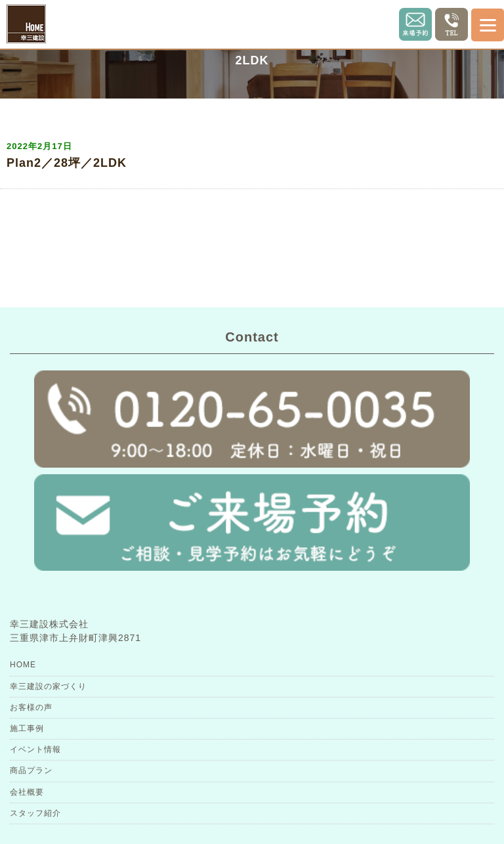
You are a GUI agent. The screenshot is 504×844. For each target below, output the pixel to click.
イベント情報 (35, 749)
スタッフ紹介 (35, 813)
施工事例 (27, 728)
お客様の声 (31, 707)
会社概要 (27, 792)
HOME (23, 665)
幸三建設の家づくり (48, 686)
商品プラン (31, 770)
